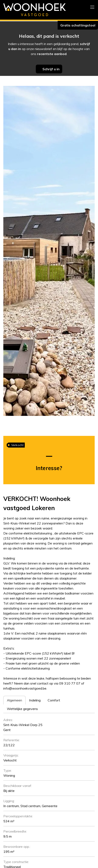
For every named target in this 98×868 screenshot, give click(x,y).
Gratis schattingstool (78, 25)
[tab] (14, 700)
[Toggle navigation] (92, 7)
